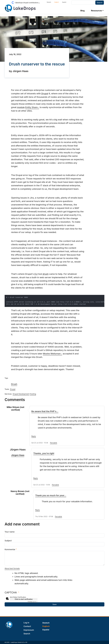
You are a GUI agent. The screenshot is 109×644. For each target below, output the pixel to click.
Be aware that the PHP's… (45, 411)
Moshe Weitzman (53, 354)
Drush (14, 384)
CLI (36, 274)
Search (27, 634)
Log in (26, 623)
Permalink (53, 443)
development (66, 189)
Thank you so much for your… (51, 495)
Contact (27, 626)
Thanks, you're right (44, 453)
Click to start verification (24, 599)
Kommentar (10, 549)
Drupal (45, 94)
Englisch (57, 2)
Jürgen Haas (18, 455)
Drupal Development (21, 394)
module (21, 107)
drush (46, 274)
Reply (34, 436)
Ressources (97, 11)
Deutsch (49, 2)
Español (64, 2)
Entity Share (32, 107)
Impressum (29, 630)
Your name (10, 532)
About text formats (12, 568)
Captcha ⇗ (33, 602)
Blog (83, 11)
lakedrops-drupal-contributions (28, 3)
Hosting (33, 394)
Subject (8, 541)
